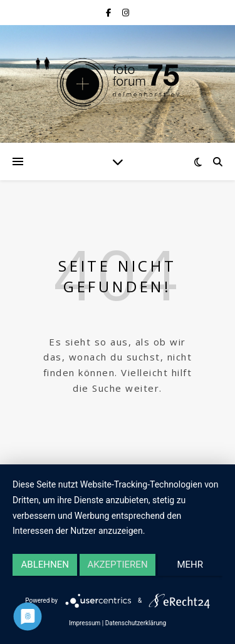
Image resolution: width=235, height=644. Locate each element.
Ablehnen (45, 565)
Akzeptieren (117, 565)
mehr (191, 565)
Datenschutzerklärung (136, 623)
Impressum (85, 623)
